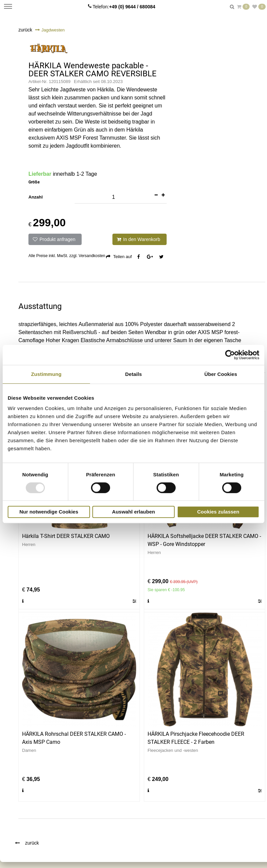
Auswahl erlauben (133, 512)
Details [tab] (133, 374)
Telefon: (124, 7)
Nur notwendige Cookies (49, 512)
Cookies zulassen (218, 512)
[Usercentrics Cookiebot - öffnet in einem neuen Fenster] (230, 355)
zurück (25, 30)
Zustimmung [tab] (46, 374)
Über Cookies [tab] (221, 374)
